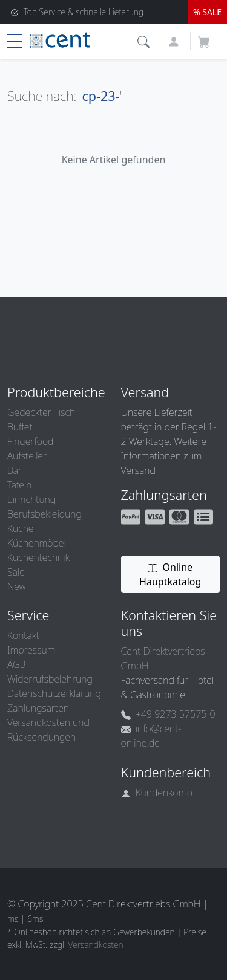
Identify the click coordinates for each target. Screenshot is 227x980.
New (16, 586)
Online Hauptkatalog (170, 574)
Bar (15, 470)
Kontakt (23, 635)
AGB (16, 664)
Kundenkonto (157, 793)
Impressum (31, 650)
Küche (20, 528)
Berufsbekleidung (44, 514)
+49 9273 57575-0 (168, 714)
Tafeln (19, 485)
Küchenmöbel (37, 543)
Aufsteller (27, 456)
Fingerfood (30, 441)
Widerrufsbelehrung (50, 679)
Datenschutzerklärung (54, 693)
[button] (145, 40)
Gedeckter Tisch (41, 412)
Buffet (20, 427)
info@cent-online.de (151, 736)
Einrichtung (31, 499)
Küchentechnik (38, 557)
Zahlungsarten (38, 708)
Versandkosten (96, 945)
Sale (16, 572)
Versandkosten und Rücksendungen (48, 730)
